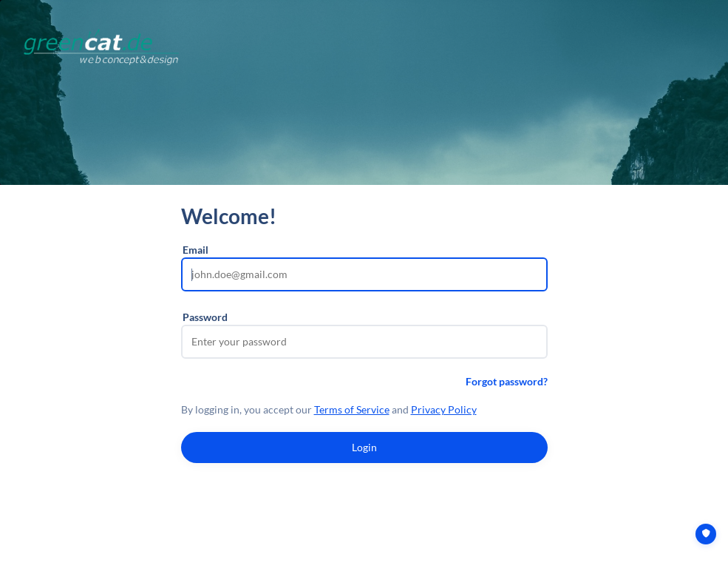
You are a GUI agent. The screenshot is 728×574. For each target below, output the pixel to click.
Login (364, 447)
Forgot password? (507, 381)
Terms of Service (352, 409)
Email (195, 250)
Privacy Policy (444, 409)
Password (205, 317)
